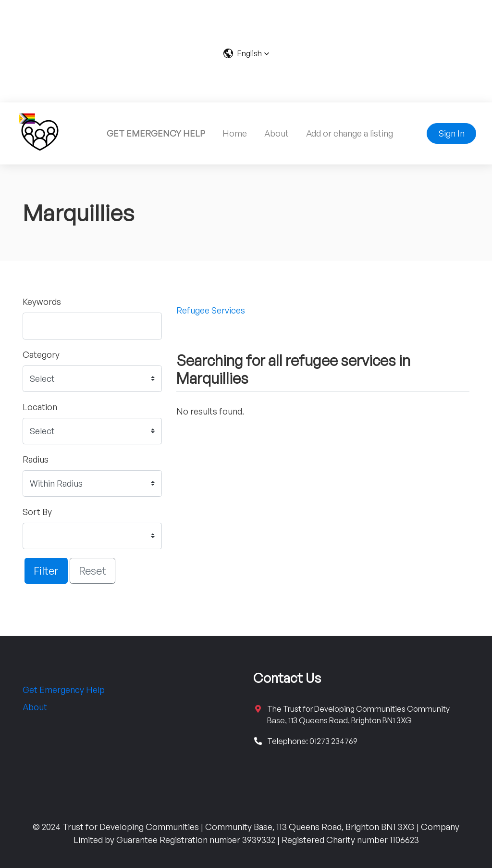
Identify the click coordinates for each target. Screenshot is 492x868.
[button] (246, 53)
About (277, 133)
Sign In (452, 133)
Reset (92, 570)
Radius (36, 459)
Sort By (37, 512)
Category (41, 354)
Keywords (42, 302)
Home (235, 133)
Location (40, 407)
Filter (46, 570)
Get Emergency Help (64, 690)
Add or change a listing (350, 133)
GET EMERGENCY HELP (156, 133)
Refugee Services (211, 310)
